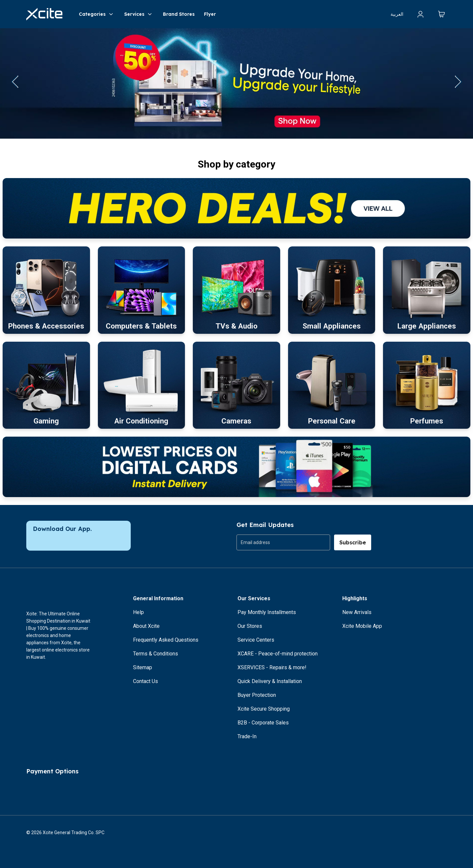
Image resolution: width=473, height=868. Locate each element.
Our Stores (250, 626)
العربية (397, 14)
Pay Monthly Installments (267, 612)
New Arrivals (357, 612)
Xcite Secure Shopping (264, 709)
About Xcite (146, 626)
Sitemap (143, 667)
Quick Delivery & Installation (270, 681)
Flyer (210, 14)
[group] (283, 542)
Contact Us (146, 681)
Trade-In (247, 736)
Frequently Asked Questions (166, 640)
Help (138, 612)
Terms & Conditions (156, 654)
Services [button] (139, 14)
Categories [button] (97, 14)
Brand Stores (179, 14)
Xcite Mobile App (362, 626)
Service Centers (256, 640)
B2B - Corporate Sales (263, 723)
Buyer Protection (257, 695)
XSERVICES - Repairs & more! (272, 667)
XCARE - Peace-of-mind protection (278, 654)
